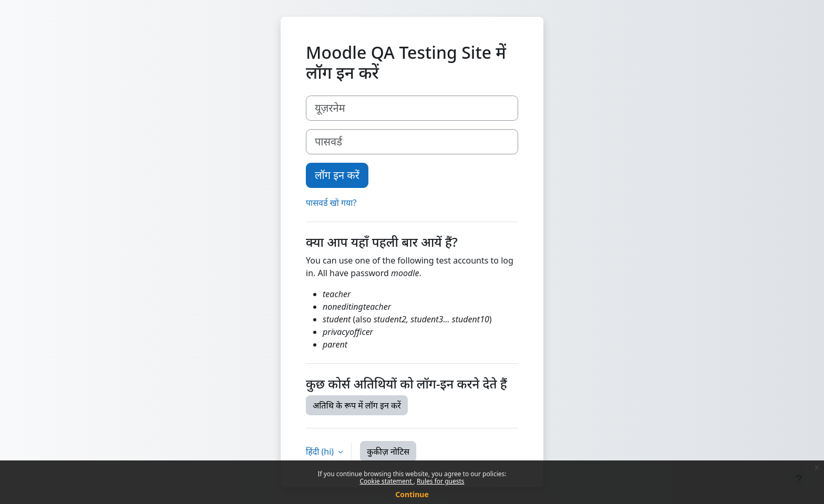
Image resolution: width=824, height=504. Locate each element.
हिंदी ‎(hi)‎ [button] (321, 451)
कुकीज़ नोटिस (388, 451)
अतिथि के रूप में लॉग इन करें (357, 405)
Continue (412, 494)
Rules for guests (440, 481)
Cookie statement (386, 481)
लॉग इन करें (337, 175)
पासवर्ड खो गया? (331, 203)
